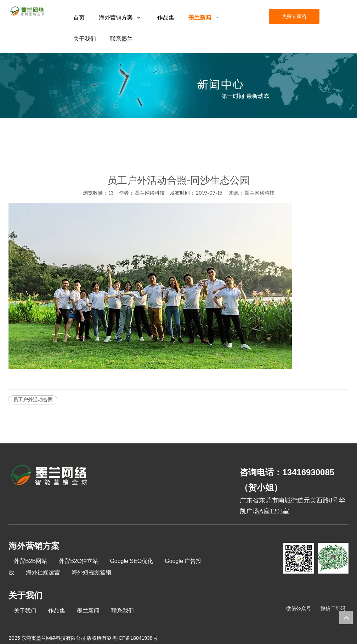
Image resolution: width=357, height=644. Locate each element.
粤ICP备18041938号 (135, 638)
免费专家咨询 (294, 19)
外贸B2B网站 (30, 561)
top (346, 617)
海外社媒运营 (43, 572)
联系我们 (123, 611)
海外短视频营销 (91, 572)
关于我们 (25, 611)
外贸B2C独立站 (78, 561)
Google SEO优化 (131, 561)
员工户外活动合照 (33, 399)
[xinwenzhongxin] (178, 86)
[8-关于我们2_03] (49, 476)
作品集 (57, 611)
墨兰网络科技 (260, 193)
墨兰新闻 (88, 611)
